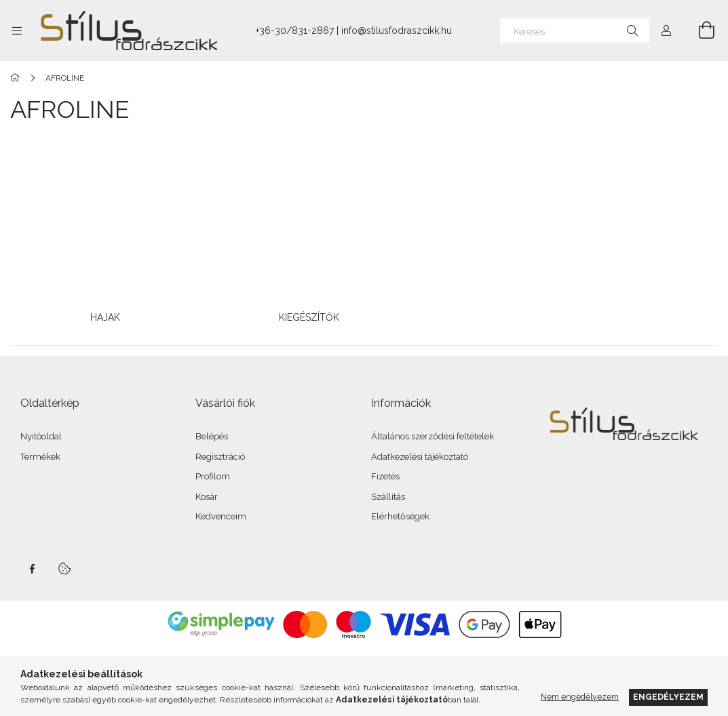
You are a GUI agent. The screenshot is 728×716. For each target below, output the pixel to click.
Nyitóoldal (41, 436)
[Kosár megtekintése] (699, 31)
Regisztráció (220, 457)
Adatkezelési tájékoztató (420, 457)
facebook (32, 569)
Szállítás (388, 497)
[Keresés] (575, 31)
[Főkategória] (17, 78)
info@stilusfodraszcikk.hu (397, 31)
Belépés (212, 436)
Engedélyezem (668, 697)
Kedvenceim (221, 516)
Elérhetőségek (400, 516)
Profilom (213, 476)
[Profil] (666, 31)
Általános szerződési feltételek (433, 436)
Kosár (207, 497)
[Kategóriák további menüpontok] (17, 31)
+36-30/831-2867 (295, 31)
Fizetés (385, 476)
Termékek (40, 457)
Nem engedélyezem (580, 697)
